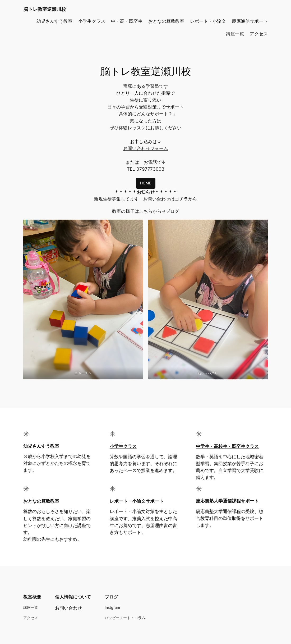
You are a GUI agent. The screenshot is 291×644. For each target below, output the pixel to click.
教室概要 (32, 597)
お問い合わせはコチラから (170, 199)
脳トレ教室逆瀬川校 (45, 9)
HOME (146, 183)
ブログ (111, 597)
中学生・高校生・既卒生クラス (227, 446)
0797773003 (150, 169)
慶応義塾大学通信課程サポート (227, 501)
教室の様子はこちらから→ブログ (146, 211)
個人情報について (73, 597)
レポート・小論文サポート (137, 501)
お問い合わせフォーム (146, 148)
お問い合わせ (68, 608)
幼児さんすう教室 (41, 446)
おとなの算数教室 (41, 501)
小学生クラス (123, 446)
